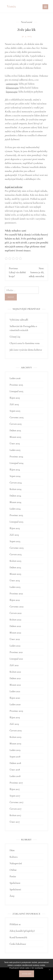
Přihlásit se (15, 924)
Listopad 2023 (16, 522)
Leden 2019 (15, 750)
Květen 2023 (15, 561)
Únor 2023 (15, 580)
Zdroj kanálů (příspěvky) (22, 931)
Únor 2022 (15, 639)
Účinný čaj (15, 337)
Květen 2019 (15, 737)
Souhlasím (27, 974)
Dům (12, 850)
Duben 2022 (15, 626)
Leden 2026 (15, 378)
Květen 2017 (15, 815)
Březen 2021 (15, 685)
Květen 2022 (15, 620)
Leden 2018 (15, 776)
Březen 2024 (15, 502)
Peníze (13, 876)
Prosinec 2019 (16, 711)
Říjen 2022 (15, 600)
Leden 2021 (15, 691)
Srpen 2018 (15, 757)
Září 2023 (14, 535)
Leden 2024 (15, 509)
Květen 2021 (15, 672)
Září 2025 (14, 404)
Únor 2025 (15, 443)
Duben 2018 (15, 763)
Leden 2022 (15, 646)
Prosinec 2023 (16, 515)
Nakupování (16, 863)
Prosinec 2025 (16, 385)
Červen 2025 (16, 424)
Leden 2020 (15, 704)
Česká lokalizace (18, 944)
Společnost (15, 883)
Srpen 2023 (15, 541)
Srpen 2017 (15, 796)
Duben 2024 (15, 496)
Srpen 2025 (15, 411)
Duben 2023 (15, 567)
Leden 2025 (15, 450)
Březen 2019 (15, 743)
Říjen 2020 (15, 698)
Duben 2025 (15, 430)
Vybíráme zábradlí (19, 320)
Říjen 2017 (15, 789)
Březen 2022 (15, 633)
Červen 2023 (16, 554)
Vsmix (11, 6)
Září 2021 (14, 665)
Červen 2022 (16, 613)
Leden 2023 (15, 587)
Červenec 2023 (17, 548)
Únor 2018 (15, 770)
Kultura (14, 857)
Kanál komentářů (18, 937)
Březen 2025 (15, 437)
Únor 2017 (15, 822)
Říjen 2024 (15, 470)
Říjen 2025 (15, 398)
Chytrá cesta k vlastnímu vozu (25, 343)
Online (13, 870)
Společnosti (15, 889)
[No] (49, 970)
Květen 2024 (15, 489)
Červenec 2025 (17, 417)
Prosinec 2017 (16, 783)
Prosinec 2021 (16, 652)
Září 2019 (14, 724)
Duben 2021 (15, 678)
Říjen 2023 (15, 528)
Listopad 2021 (16, 659)
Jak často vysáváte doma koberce (26, 350)
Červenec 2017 (17, 802)
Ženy (12, 896)
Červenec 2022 (17, 606)
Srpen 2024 (15, 476)
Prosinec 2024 (16, 456)
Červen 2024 (16, 483)
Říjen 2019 (15, 717)
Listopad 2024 (16, 463)
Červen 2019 (16, 730)
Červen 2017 (16, 809)
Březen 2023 (15, 574)
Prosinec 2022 (16, 593)
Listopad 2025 (16, 391)
